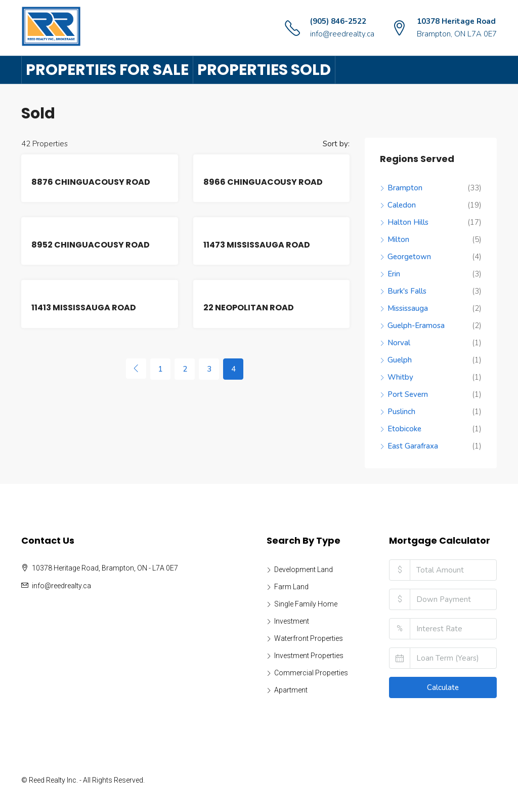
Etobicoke (404, 429)
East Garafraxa (413, 446)
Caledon (402, 205)
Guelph (400, 360)
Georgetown (409, 257)
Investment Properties (309, 656)
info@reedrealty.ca (342, 34)
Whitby (400, 377)
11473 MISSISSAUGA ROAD (257, 245)
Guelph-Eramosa (416, 326)
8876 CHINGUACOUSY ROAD (91, 182)
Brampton (405, 188)
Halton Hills (408, 222)
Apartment (291, 690)
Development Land (304, 570)
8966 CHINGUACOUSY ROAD (263, 182)
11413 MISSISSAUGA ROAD (84, 308)
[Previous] (136, 369)
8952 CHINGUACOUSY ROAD (91, 245)
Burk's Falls (407, 291)
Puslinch (401, 412)
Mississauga (408, 308)
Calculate (443, 687)
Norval (399, 343)
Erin (394, 274)
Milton (398, 239)
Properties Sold (264, 70)
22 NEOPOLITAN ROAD (249, 308)
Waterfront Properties (309, 638)
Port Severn (408, 394)
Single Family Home (306, 604)
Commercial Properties (311, 673)
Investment (292, 621)
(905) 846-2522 (338, 21)
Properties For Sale (107, 70)
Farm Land (291, 587)
